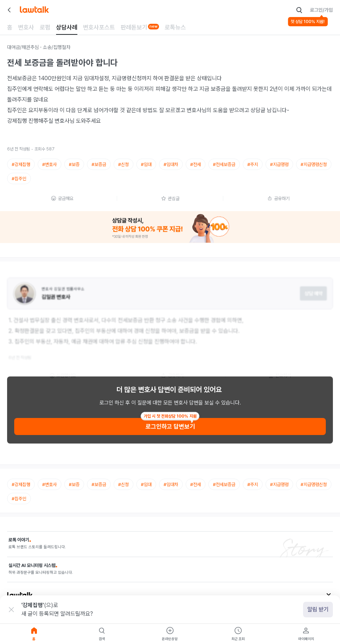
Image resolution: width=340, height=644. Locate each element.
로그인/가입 (321, 10)
